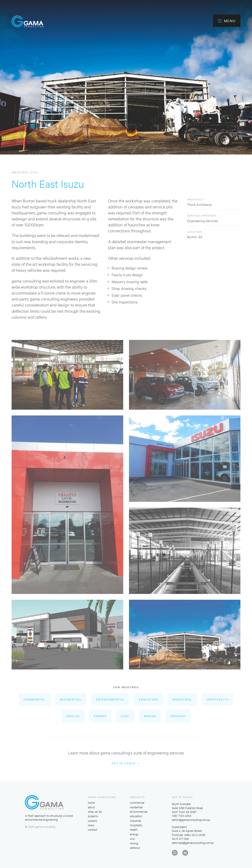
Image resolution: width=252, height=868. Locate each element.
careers (92, 821)
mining (150, 716)
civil (35, 172)
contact (93, 829)
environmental (110, 699)
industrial (20, 172)
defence (178, 716)
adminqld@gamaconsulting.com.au (193, 843)
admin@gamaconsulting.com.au (191, 820)
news (91, 825)
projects (93, 816)
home (91, 802)
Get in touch (123, 763)
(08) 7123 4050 (182, 816)
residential (71, 699)
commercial (35, 699)
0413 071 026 (180, 839)
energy (100, 716)
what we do (95, 812)
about (91, 807)
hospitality (218, 699)
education (148, 699)
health (73, 716)
